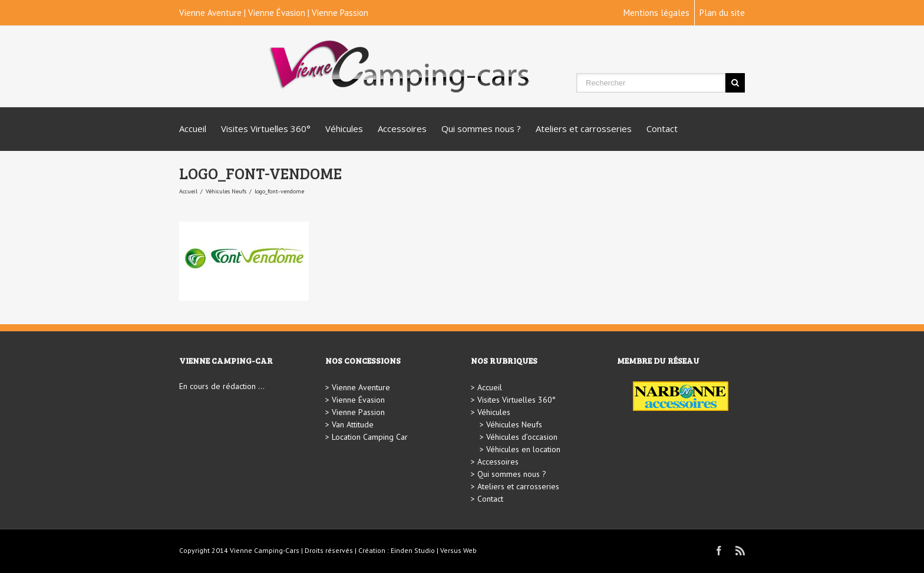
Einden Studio (413, 550)
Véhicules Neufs (226, 191)
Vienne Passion (340, 13)
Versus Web (458, 550)
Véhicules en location (523, 449)
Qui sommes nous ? (481, 129)
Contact (662, 129)
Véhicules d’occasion (522, 437)
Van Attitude (353, 424)
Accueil (193, 129)
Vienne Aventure (210, 13)
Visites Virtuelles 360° (266, 129)
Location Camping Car (370, 437)
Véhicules (344, 129)
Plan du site (722, 13)
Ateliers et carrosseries (584, 129)
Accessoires (402, 129)
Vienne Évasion (277, 13)
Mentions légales (656, 13)
